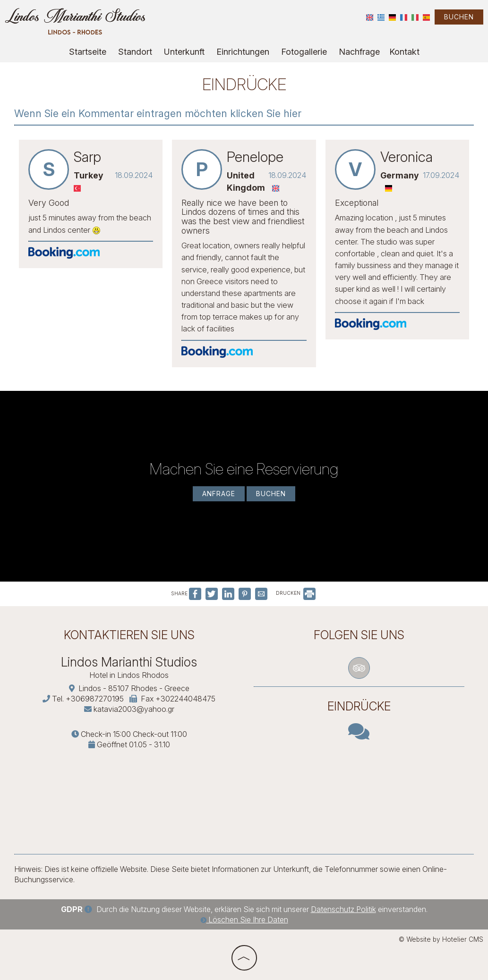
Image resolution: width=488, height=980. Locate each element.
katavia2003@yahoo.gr (134, 709)
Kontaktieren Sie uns (129, 635)
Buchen (459, 17)
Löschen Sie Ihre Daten (244, 920)
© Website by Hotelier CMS (441, 939)
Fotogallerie (304, 52)
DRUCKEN (296, 593)
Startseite (88, 52)
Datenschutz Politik (343, 909)
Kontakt (404, 52)
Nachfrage (359, 52)
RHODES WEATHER (359, 790)
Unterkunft (184, 52)
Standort (135, 52)
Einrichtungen (243, 52)
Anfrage (219, 494)
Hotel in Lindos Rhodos (129, 675)
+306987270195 (95, 699)
